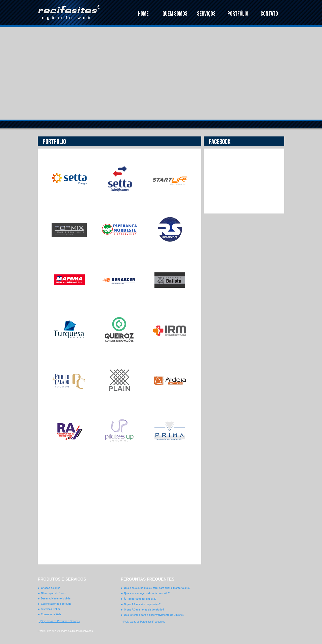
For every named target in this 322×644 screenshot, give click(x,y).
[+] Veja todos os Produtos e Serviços (59, 621)
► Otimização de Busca (52, 593)
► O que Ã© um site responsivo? (141, 604)
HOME (143, 14)
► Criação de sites (49, 588)
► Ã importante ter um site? (139, 599)
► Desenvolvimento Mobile (54, 599)
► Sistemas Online (49, 609)
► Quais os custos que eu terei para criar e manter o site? (156, 588)
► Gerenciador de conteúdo (55, 604)
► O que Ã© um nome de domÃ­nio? (142, 610)
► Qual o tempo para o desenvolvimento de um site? (152, 615)
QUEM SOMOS (175, 14)
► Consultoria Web (49, 614)
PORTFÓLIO (238, 14)
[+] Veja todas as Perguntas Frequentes (143, 622)
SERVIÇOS (206, 14)
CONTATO (269, 14)
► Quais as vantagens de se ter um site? (145, 593)
